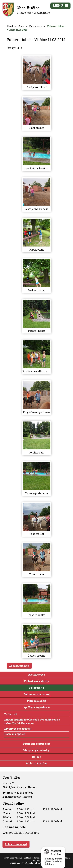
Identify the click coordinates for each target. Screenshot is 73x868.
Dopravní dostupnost (36, 744)
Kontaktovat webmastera (32, 858)
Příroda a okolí (37, 701)
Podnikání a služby (37, 681)
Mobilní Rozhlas (37, 763)
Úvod (10, 26)
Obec (21, 26)
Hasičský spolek (15, 734)
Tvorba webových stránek (33, 863)
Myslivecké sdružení (18, 729)
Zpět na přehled (19, 666)
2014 (19, 48)
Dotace (36, 757)
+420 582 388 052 (23, 793)
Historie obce (37, 675)
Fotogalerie (35, 26)
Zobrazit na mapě (16, 844)
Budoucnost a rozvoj (37, 694)
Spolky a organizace (37, 707)
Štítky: (11, 48)
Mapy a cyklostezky (36, 750)
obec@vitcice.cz (22, 797)
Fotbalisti (11, 714)
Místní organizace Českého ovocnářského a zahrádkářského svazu (32, 721)
